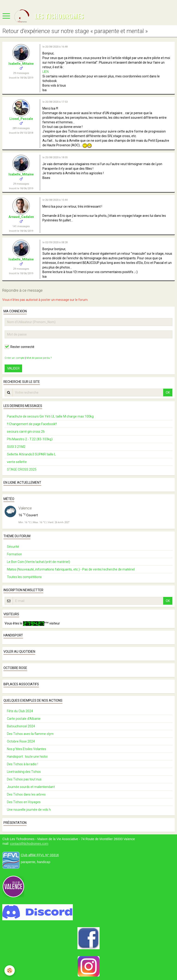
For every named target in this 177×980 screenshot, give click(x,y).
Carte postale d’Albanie (24, 719)
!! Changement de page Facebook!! (32, 424)
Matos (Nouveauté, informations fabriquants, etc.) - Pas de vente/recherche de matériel (71, 569)
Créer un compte (15, 358)
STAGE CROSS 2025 (22, 469)
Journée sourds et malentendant (31, 787)
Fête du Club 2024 (20, 711)
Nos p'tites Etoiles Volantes (27, 749)
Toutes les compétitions (24, 577)
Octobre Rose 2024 (21, 741)
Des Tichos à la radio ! (22, 764)
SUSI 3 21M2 (16, 447)
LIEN (46, 72)
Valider (13, 368)
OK (168, 393)
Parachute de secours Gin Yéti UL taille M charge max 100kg (50, 416)
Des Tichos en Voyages (24, 802)
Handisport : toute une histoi (27, 757)
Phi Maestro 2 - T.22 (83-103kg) (30, 439)
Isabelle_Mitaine (21, 64)
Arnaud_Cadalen (21, 217)
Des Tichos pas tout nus (24, 779)
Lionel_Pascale (21, 119)
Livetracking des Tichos (24, 772)
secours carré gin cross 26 (26, 432)
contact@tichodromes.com (29, 844)
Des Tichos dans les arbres (26, 794)
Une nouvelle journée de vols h (29, 810)
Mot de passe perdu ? (39, 358)
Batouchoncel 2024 (21, 726)
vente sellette (17, 462)
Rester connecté (19, 347)
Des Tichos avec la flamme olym (30, 734)
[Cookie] (10, 970)
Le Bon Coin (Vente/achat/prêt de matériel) (38, 562)
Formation (14, 554)
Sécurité (13, 547)
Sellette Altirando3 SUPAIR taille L (31, 454)
